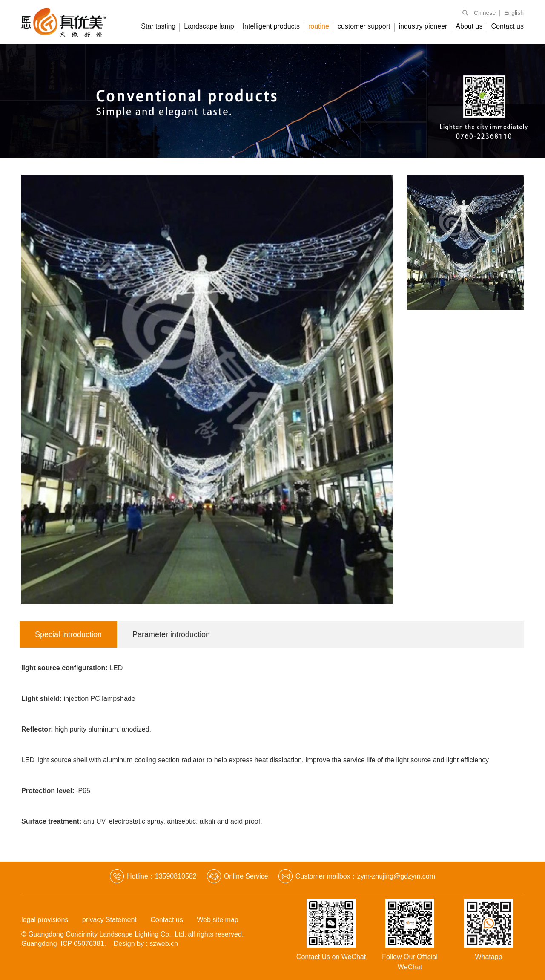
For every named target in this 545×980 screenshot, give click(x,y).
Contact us (508, 26)
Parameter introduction (171, 634)
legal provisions (45, 920)
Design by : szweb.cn (146, 944)
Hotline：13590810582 (162, 876)
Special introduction (68, 634)
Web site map (218, 920)
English (514, 13)
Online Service (246, 876)
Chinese (485, 13)
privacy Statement (109, 920)
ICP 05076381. (83, 944)
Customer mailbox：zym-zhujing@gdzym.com (365, 876)
